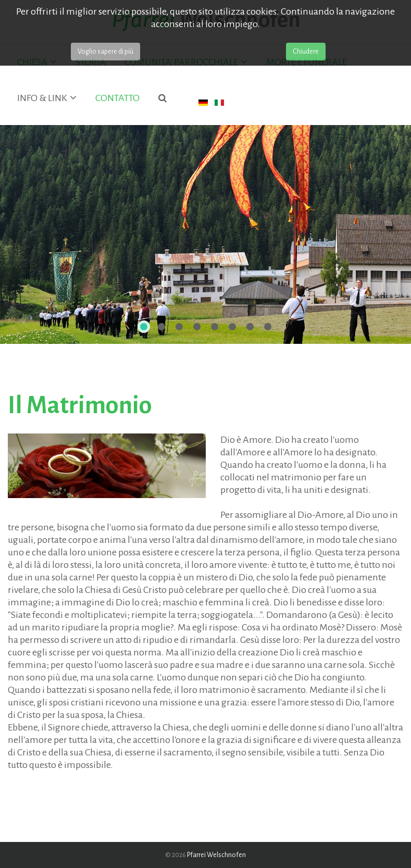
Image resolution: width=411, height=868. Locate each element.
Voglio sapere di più (105, 52)
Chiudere (306, 52)
